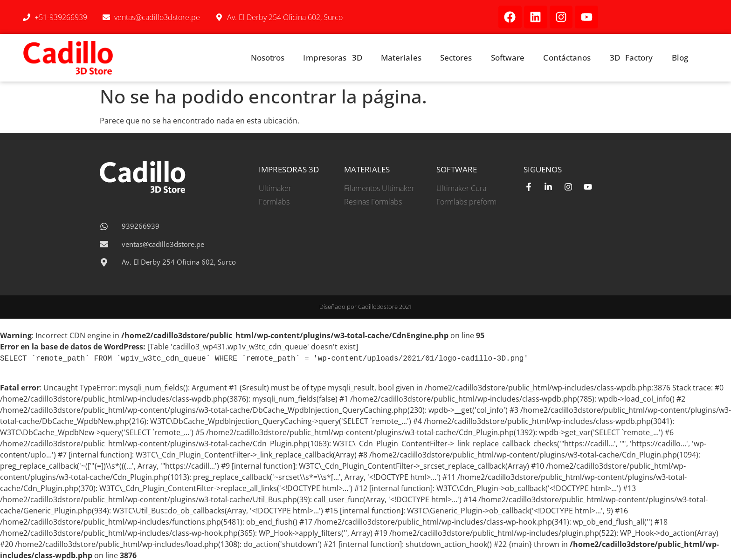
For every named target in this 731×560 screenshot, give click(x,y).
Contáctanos (567, 58)
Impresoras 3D (332, 58)
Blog (680, 58)
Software (508, 58)
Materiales (401, 58)
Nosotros (268, 58)
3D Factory (631, 58)
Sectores (456, 58)
